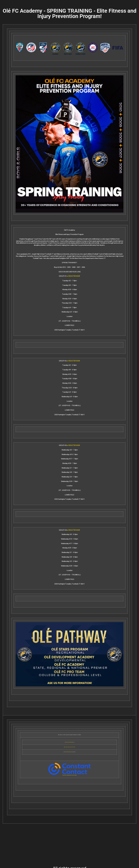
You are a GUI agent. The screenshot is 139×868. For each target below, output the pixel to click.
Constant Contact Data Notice (71, 747)
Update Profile (66, 747)
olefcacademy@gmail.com (69, 752)
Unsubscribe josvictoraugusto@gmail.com (70, 742)
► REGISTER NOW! (74, 276)
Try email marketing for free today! (69, 775)
